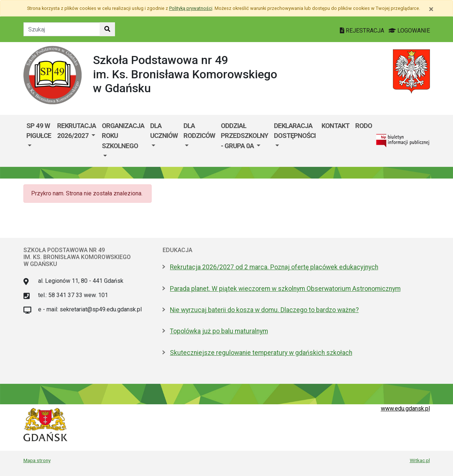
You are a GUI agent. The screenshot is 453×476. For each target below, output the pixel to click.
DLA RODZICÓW (199, 131)
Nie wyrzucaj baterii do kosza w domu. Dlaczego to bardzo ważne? (264, 310)
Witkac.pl (420, 460)
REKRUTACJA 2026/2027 (77, 131)
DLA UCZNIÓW (164, 131)
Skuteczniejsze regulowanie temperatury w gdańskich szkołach (261, 353)
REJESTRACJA (363, 31)
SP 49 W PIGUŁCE (39, 131)
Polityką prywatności (191, 8)
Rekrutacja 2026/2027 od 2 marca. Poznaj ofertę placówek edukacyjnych (274, 267)
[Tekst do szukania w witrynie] (62, 29)
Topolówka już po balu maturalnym (219, 331)
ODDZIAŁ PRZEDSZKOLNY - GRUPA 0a (244, 136)
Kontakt (335, 126)
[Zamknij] (431, 9)
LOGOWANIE (409, 31)
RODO (364, 126)
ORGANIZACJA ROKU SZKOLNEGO (123, 136)
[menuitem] (39, 141)
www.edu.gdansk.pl (405, 408)
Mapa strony (37, 460)
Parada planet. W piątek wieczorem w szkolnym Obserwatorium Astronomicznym (285, 289)
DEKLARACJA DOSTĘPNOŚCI (295, 131)
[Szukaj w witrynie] (107, 29)
